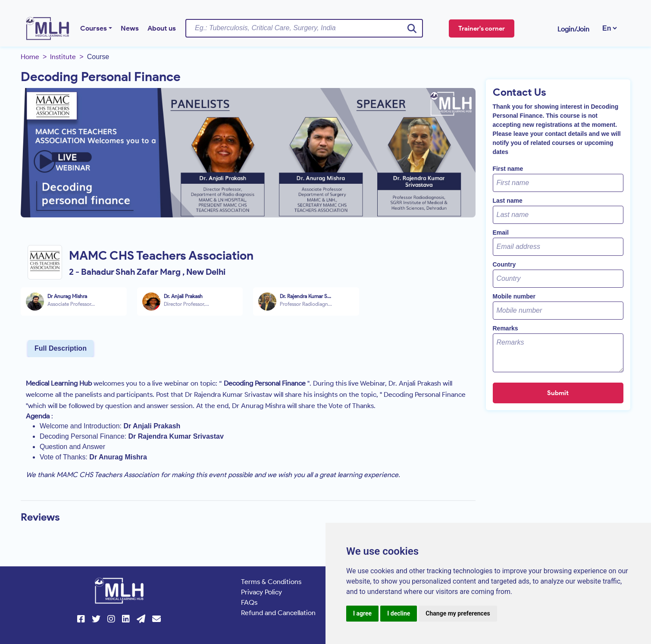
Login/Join (573, 29)
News (130, 28)
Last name (508, 201)
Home (30, 57)
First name (508, 169)
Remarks (505, 328)
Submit (558, 393)
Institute (63, 57)
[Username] (304, 28)
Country (504, 264)
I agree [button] (362, 613)
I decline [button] (399, 613)
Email (501, 232)
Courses (94, 28)
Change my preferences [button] (458, 613)
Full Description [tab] (61, 348)
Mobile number (514, 296)
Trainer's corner (482, 28)
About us (162, 28)
